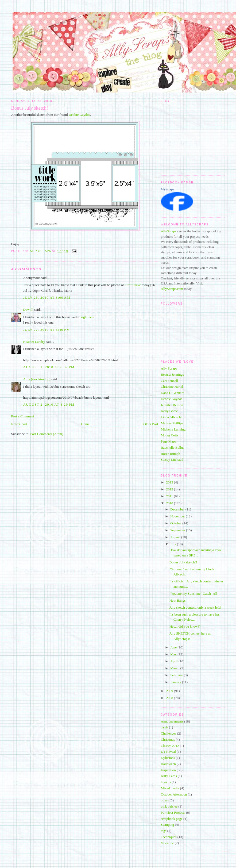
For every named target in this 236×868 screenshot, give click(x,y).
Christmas (168, 740)
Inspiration (168, 770)
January (176, 682)
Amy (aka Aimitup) (37, 379)
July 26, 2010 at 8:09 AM (47, 297)
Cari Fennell (170, 381)
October (176, 523)
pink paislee (169, 806)
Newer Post (19, 424)
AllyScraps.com (172, 289)
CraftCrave (133, 285)
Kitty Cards (169, 776)
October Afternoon (174, 794)
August (176, 537)
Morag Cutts (170, 435)
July (174, 544)
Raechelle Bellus (173, 448)
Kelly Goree (169, 411)
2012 (170, 489)
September (178, 530)
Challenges (169, 733)
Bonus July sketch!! (183, 562)
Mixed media (170, 788)
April (174, 661)
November (178, 516)
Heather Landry (34, 342)
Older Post (151, 424)
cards (165, 727)
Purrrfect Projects (173, 813)
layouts (166, 782)
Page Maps (169, 441)
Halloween (168, 764)
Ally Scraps (169, 368)
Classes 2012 (170, 746)
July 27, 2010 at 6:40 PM (47, 330)
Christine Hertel (172, 387)
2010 (170, 503)
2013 (170, 482)
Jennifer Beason (172, 405)
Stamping (168, 825)
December (178, 509)
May (174, 654)
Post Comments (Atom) (47, 434)
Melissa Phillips (172, 423)
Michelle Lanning (173, 429)
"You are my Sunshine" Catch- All (193, 594)
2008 (170, 698)
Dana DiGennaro (173, 393)
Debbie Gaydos (80, 115)
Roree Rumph (171, 454)
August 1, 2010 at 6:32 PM (49, 367)
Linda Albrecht (171, 417)
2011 (170, 496)
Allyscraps (168, 189)
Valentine (167, 843)
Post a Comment (23, 416)
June (174, 647)
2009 (170, 691)
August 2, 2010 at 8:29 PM (49, 404)
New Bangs (177, 600)
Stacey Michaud (172, 460)
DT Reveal (168, 752)
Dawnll (28, 310)
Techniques (169, 837)
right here (88, 317)
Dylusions (168, 758)
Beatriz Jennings (172, 375)
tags (164, 831)
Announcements (172, 721)
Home (85, 424)
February (177, 675)
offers (165, 800)
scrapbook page (172, 819)
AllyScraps (169, 231)
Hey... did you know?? (185, 626)
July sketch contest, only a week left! (195, 607)
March (175, 668)
